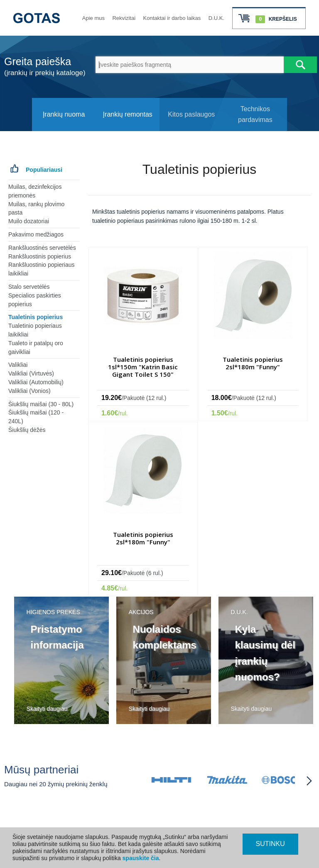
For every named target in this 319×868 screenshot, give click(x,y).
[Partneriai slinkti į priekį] (309, 781)
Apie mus (93, 18)
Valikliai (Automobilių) (36, 382)
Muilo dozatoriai (29, 221)
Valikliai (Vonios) (29, 391)
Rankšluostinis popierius (40, 256)
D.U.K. (216, 18)
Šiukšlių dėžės (27, 430)
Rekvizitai (124, 18)
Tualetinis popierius (36, 317)
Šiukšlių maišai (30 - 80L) (41, 404)
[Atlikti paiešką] (300, 65)
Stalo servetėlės (29, 287)
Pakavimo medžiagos (36, 234)
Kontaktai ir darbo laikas (172, 18)
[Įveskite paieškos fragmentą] (190, 65)
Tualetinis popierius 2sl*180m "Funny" (253, 363)
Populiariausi (44, 170)
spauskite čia (141, 858)
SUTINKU (270, 844)
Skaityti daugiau (47, 709)
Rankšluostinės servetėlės (42, 248)
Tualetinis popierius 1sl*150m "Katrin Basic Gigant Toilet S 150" (143, 367)
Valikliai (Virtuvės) (31, 373)
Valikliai (18, 365)
